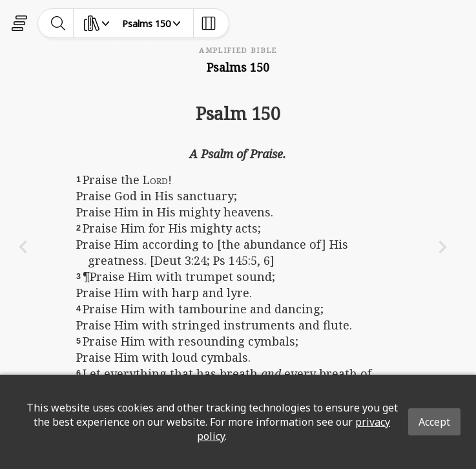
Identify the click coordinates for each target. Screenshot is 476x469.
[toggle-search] (58, 23)
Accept (434, 422)
